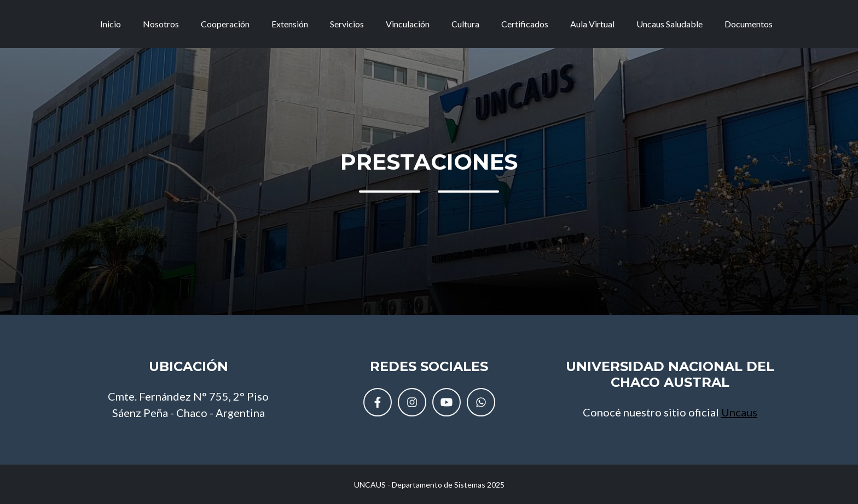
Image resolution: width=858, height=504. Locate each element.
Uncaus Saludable (669, 28)
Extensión (290, 28)
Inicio (111, 28)
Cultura (465, 28)
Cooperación (225, 28)
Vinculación (408, 28)
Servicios (347, 28)
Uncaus (739, 412)
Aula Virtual (592, 28)
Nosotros (161, 28)
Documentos (749, 28)
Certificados (525, 28)
